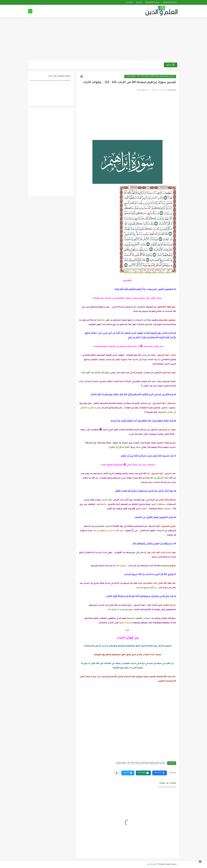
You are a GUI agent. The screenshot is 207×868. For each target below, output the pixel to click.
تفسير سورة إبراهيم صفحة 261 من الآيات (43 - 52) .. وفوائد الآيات (150, 76)
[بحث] (30, 11)
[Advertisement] (104, 39)
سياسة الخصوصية (152, 2)
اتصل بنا (129, 2)
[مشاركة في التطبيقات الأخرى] (117, 773)
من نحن (139, 2)
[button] (160, 773)
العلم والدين (152, 864)
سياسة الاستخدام (170, 2)
